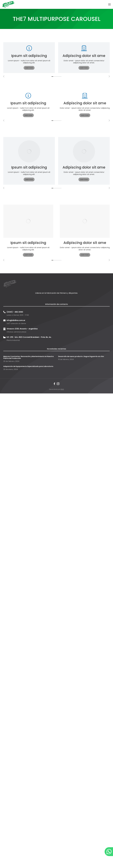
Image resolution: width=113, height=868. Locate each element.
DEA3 (62, 389)
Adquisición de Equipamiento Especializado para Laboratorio (28, 366)
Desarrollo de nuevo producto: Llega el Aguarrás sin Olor (81, 356)
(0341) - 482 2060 (15, 312)
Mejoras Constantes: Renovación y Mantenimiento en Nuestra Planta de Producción (28, 357)
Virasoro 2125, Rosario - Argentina (22, 329)
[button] (52, 77)
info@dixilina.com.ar (16, 320)
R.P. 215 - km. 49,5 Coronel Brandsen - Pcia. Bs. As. (29, 337)
